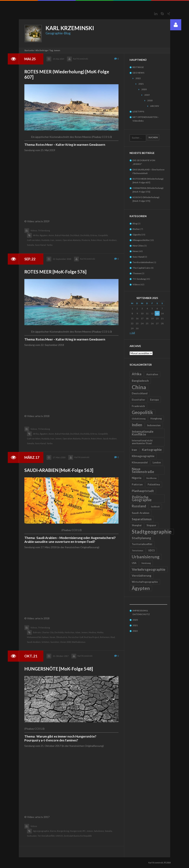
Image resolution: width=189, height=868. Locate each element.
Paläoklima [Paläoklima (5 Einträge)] (154, 485)
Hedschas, (70, 632)
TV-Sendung (44, 230)
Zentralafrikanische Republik (78, 836)
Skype (162, 14)
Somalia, (31, 245)
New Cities (138, 246)
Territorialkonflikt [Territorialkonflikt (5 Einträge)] (142, 544)
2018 (150, 100)
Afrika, (36, 235)
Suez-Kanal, (41, 245)
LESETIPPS (138, 112)
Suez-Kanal (138, 257)
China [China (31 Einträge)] (139, 387)
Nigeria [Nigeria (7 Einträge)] (137, 478)
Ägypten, (44, 235)
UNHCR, (59, 836)
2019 (147, 95)
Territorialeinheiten (143, 262)
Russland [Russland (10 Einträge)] (139, 506)
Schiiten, (46, 642)
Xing (169, 14)
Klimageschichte (141, 240)
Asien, (51, 235)
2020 (144, 89)
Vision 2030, (66, 642)
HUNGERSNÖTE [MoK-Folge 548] (59, 669)
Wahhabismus (79, 642)
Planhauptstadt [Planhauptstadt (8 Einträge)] (143, 491)
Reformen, (105, 637)
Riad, (113, 637)
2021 (141, 84)
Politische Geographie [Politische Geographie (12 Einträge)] (142, 498)
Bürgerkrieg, (63, 831)
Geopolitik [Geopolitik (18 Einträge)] (142, 412)
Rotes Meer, (97, 240)
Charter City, (48, 632)
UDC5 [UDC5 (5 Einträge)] (151, 550)
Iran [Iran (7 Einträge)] (134, 450)
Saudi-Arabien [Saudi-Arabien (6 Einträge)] (141, 513)
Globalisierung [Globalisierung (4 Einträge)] (139, 419)
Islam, (78, 632)
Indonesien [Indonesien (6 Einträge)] (154, 425)
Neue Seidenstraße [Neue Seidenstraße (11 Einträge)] (143, 470)
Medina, (92, 632)
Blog (135, 223)
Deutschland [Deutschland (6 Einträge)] (140, 393)
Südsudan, (32, 836)
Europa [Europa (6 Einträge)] (154, 400)
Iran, (53, 240)
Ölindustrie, (62, 637)
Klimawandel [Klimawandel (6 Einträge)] (140, 462)
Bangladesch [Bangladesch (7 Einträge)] (140, 381)
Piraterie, (86, 240)
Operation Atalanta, (72, 240)
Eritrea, (94, 235)
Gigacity (137, 235)
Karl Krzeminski (81, 59)
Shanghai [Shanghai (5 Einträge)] (137, 525)
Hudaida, (46, 240)
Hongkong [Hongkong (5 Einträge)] (156, 419)
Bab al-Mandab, (62, 235)
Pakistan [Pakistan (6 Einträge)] (137, 484)
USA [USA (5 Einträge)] (134, 563)
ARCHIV (155, 106)
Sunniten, (55, 642)
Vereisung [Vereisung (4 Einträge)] (146, 563)
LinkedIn (156, 14)
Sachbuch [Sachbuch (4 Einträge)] (155, 507)
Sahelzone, (99, 831)
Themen (137, 273)
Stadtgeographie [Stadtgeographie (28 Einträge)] (152, 532)
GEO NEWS (138, 73)
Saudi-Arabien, (110, 240)
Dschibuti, (75, 235)
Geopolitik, (103, 235)
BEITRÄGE (138, 67)
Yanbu (50, 245)
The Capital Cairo (141, 268)
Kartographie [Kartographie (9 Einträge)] (152, 450)
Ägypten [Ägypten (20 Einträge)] (141, 588)
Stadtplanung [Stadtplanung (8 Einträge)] (141, 538)
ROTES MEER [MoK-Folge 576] (55, 272)
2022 (138, 78)
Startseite (29, 50)
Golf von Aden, (34, 240)
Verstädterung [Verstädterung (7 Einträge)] (142, 576)
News (135, 251)
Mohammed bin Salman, (38, 637)
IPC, (84, 831)
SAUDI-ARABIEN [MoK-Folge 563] (59, 470)
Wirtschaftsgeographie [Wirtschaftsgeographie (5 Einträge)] (145, 582)
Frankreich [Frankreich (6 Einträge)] (138, 406)
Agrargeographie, (41, 831)
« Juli (132, 333)
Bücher (136, 229)
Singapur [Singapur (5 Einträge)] (151, 525)
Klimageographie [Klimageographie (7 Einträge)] (143, 456)
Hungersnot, (76, 831)
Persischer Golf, (76, 637)
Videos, (34, 230)
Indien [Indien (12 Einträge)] (137, 425)
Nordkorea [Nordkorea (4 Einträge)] (151, 478)
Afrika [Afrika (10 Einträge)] (137, 374)
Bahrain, (37, 632)
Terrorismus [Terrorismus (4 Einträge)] (138, 550)
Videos (34, 826)
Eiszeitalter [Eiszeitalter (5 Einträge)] (138, 400)
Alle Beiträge (42, 50)
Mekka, (100, 632)
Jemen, (59, 240)
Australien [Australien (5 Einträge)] (152, 374)
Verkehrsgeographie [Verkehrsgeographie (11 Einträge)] (149, 569)
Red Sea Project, (92, 637)
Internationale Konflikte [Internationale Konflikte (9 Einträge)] (143, 433)
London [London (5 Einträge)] (157, 463)
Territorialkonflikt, (46, 836)
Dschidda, (85, 235)
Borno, (53, 831)
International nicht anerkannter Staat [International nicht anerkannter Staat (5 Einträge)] (142, 442)
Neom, (53, 637)
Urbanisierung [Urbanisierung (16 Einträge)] (146, 557)
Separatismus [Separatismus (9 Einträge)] (142, 519)
